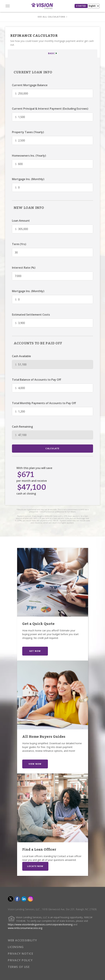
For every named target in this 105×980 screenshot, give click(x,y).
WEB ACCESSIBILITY (22, 940)
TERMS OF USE (19, 967)
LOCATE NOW (35, 866)
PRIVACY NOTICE (21, 954)
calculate (52, 448)
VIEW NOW (35, 764)
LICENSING (16, 947)
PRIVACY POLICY (20, 960)
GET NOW (35, 651)
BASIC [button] (51, 53)
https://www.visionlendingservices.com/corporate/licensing (40, 924)
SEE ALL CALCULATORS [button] (51, 17)
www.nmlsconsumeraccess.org (25, 928)
